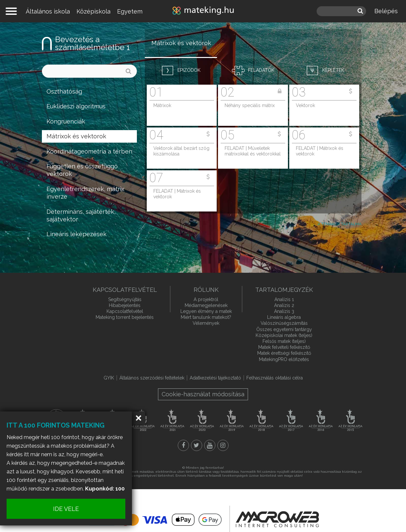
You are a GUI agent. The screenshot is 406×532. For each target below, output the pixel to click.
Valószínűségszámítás (284, 323)
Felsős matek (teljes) (284, 341)
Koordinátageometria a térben (89, 151)
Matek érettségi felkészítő (284, 353)
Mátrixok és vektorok (76, 136)
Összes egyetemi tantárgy (284, 329)
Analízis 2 (284, 305)
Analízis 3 (284, 311)
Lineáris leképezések (77, 234)
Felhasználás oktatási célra (275, 378)
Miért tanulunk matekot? (206, 317)
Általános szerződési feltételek (152, 378)
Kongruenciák (66, 121)
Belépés (386, 11)
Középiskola (94, 11)
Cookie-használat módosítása (203, 394)
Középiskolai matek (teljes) (284, 335)
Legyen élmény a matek (206, 311)
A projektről (206, 299)
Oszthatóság (64, 91)
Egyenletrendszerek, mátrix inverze (85, 193)
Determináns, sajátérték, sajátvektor (81, 215)
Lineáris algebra (284, 317)
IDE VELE (66, 509)
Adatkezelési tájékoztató (215, 378)
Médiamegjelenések (206, 305)
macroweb (277, 519)
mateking (203, 11)
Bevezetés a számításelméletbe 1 (93, 43)
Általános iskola (48, 11)
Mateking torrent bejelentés (125, 317)
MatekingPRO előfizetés (284, 359)
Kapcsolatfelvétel (125, 311)
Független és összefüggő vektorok (82, 170)
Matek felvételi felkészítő (284, 347)
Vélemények (206, 323)
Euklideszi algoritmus (76, 106)
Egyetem (130, 11)
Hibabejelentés (125, 305)
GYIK (109, 378)
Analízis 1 (284, 299)
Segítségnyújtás (125, 299)
